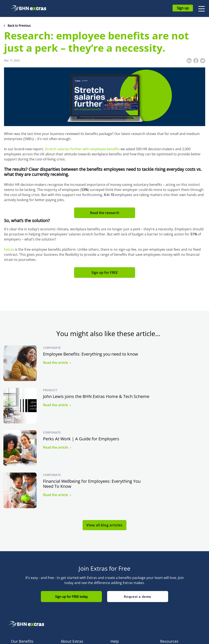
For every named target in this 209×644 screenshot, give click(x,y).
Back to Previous (19, 26)
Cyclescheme (20, 575)
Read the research (105, 213)
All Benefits (19, 569)
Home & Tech (20, 582)
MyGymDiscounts (23, 601)
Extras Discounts (23, 594)
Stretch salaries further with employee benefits (82, 149)
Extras (9, 249)
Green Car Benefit (24, 607)
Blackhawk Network (75, 582)
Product (151, 348)
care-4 (15, 613)
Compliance (168, 575)
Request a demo (138, 512)
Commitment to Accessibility (72, 591)
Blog (163, 569)
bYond (16, 588)
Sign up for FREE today (71, 512)
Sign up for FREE (105, 273)
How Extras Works (73, 569)
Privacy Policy (170, 588)
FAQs (114, 569)
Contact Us (118, 575)
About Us (67, 575)
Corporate (52, 348)
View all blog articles (104, 440)
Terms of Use (169, 582)
